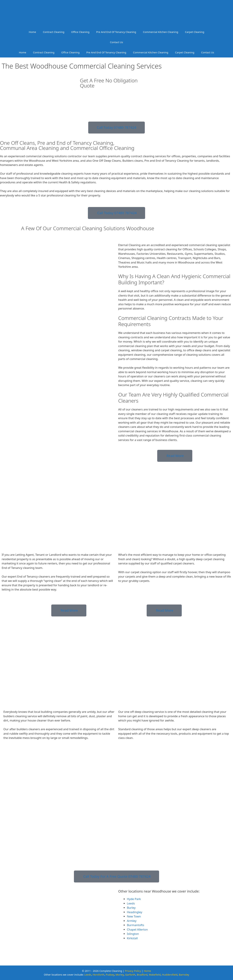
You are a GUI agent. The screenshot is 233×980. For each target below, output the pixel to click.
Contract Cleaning (54, 32)
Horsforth (99, 975)
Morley (120, 975)
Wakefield (155, 975)
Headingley (135, 912)
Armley (132, 921)
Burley (131, 908)
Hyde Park (134, 899)
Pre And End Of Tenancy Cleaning (116, 32)
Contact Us (117, 42)
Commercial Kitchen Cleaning (161, 32)
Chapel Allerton (137, 929)
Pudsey (110, 975)
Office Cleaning (80, 32)
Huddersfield (170, 975)
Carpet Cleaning (195, 32)
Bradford (142, 975)
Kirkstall (132, 938)
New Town (134, 916)
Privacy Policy (133, 971)
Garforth (130, 975)
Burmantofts (135, 925)
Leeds (131, 903)
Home (32, 32)
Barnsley (184, 975)
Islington (133, 934)
